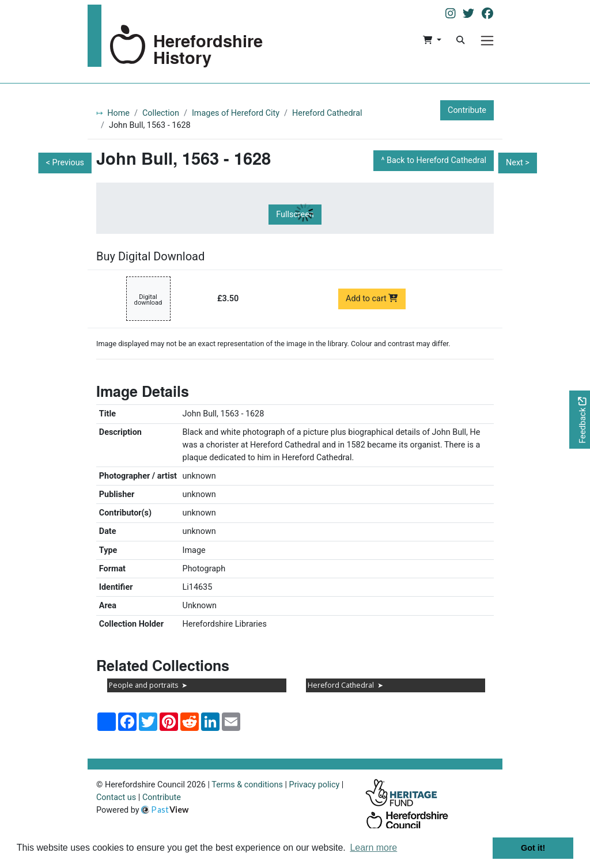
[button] (432, 40)
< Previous (65, 163)
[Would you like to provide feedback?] (580, 420)
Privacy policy (315, 785)
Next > (518, 163)
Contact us (116, 797)
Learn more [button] (373, 848)
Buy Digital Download (150, 256)
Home (118, 113)
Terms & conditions (247, 785)
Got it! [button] (533, 848)
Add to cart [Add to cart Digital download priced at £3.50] (372, 299)
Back (436, 160)
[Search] (460, 40)
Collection (161, 113)
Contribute (467, 110)
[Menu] (487, 41)
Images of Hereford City (236, 113)
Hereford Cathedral (327, 113)
